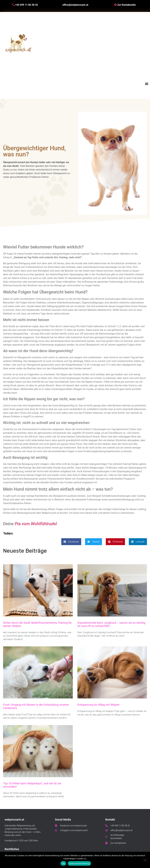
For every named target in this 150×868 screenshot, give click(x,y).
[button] (147, 84)
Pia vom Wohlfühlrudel (36, 524)
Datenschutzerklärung (79, 863)
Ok (63, 863)
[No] (145, 860)
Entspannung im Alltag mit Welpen (98, 705)
